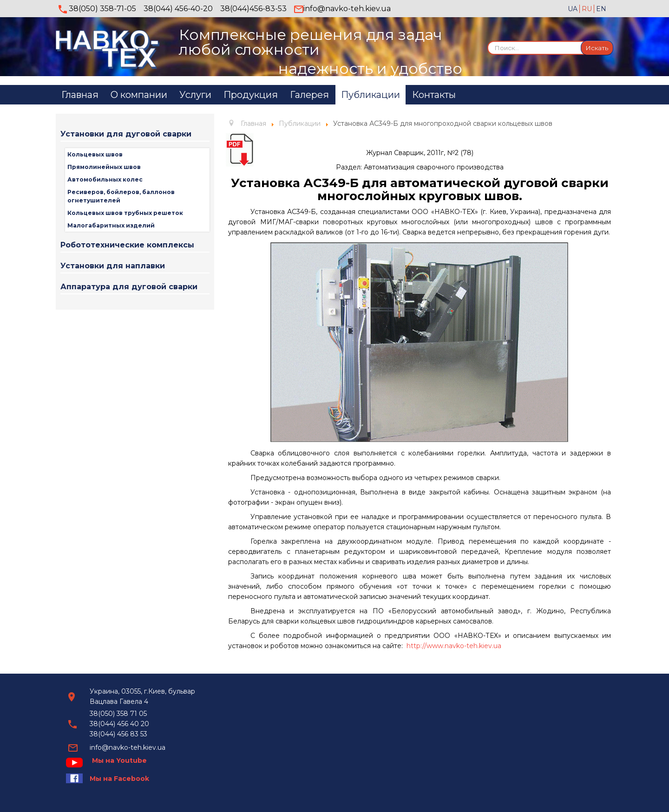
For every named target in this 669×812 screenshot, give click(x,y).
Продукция (251, 95)
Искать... (488, 41)
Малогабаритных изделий (111, 225)
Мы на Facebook (119, 779)
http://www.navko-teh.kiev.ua (454, 646)
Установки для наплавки (113, 266)
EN (601, 9)
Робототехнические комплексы (127, 245)
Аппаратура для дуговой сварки (129, 287)
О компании (139, 95)
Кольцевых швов (95, 154)
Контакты (434, 95)
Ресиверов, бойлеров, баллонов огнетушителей (121, 196)
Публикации (371, 95)
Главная (80, 95)
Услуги (195, 95)
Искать (597, 48)
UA (574, 9)
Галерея (309, 95)
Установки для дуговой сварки (126, 134)
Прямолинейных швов (104, 167)
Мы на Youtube (119, 760)
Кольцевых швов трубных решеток (125, 213)
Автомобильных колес (105, 179)
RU (588, 9)
